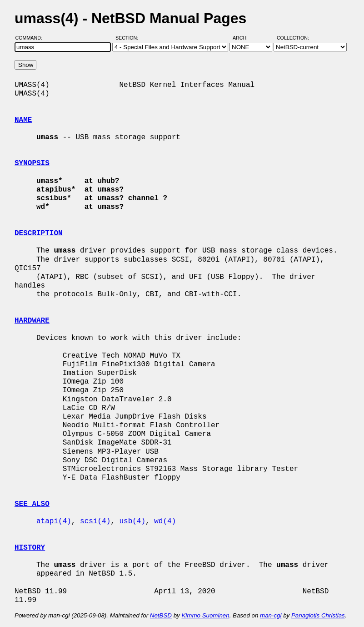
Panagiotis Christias (318, 615)
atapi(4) (54, 521)
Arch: (244, 38)
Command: (32, 38)
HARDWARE (32, 321)
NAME (23, 120)
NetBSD (161, 615)
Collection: (293, 38)
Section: (129, 38)
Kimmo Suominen (205, 615)
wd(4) (165, 521)
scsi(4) (95, 521)
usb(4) (132, 521)
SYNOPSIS (32, 163)
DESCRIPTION (39, 233)
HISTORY (30, 548)
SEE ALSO (32, 504)
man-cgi (271, 615)
